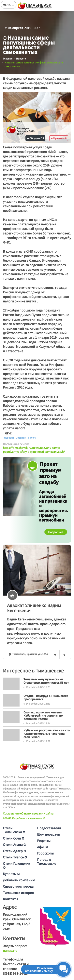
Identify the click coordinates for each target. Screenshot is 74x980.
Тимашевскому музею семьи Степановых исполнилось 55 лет (46, 681)
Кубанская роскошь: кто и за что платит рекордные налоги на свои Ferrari (47, 734)
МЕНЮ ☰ (9, 5)
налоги (32, 438)
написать (10, 950)
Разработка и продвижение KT (29, 818)
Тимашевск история (18, 893)
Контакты (10, 899)
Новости (9, 438)
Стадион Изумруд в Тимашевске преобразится (46, 697)
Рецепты (44, 841)
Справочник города (18, 886)
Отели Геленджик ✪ (16, 865)
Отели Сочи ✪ (14, 838)
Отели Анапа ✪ (15, 844)
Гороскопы (46, 853)
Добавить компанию (19, 880)
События (21, 438)
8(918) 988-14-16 (15, 973)
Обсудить (36, 138)
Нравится (59, 138)
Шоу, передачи (49, 834)
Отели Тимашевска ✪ (14, 830)
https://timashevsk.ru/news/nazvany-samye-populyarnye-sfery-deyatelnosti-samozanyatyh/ (34, 450)
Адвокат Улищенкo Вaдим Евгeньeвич (34, 608)
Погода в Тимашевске (47, 861)
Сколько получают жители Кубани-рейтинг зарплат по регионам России (43, 716)
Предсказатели (49, 828)
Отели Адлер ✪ (15, 851)
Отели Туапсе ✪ (15, 857)
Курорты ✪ (11, 874)
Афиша (43, 847)
